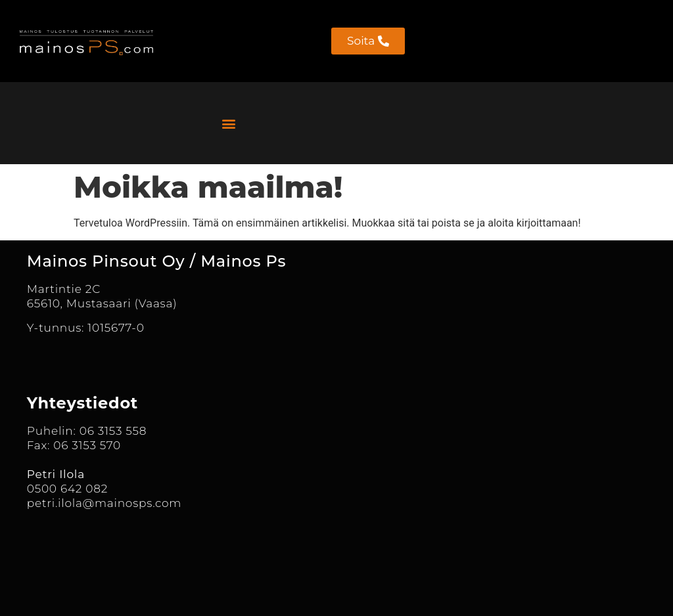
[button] (228, 123)
